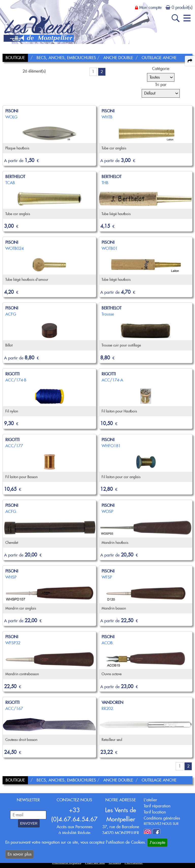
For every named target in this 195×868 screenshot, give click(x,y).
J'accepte (157, 843)
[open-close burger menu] (187, 18)
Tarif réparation (157, 806)
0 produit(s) (182, 7)
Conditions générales (162, 818)
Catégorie (161, 69)
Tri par (161, 85)
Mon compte (150, 7)
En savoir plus (20, 854)
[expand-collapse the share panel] (190, 61)
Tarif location (155, 812)
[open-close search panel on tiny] (176, 18)
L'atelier (150, 800)
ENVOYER (29, 823)
